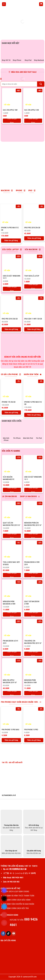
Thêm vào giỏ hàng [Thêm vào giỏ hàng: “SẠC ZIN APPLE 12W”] (33, 121)
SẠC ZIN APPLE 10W (10, 110)
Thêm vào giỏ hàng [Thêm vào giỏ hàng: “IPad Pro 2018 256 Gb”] (34, 238)
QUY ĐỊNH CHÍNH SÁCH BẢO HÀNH (17, 900)
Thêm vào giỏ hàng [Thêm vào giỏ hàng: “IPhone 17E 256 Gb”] (11, 412)
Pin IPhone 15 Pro (31, 730)
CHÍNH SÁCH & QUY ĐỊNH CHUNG (16, 892)
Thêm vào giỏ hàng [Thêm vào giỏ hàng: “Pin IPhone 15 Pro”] (34, 740)
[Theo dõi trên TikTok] (8, 934)
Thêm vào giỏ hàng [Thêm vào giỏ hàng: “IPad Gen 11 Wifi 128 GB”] (34, 329)
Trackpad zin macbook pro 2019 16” (33, 642)
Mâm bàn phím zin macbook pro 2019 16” (33, 524)
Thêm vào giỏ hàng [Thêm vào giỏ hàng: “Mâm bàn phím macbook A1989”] (12, 614)
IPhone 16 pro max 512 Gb (10, 229)
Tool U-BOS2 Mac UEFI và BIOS (11, 563)
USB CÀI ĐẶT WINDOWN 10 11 (12, 277)
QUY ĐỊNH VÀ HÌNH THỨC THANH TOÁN (19, 896)
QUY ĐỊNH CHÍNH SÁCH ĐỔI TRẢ (16, 908)
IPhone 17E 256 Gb (9, 402)
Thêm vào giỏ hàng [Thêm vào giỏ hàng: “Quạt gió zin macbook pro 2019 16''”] (12, 536)
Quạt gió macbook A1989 (32, 603)
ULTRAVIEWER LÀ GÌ (9, 795)
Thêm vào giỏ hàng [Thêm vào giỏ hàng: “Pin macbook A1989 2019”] (33, 575)
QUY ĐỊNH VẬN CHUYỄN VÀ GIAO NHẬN (19, 904)
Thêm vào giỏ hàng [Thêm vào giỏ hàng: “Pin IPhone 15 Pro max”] (11, 740)
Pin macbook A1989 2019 (32, 563)
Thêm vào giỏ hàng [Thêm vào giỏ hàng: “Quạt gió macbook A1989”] (33, 614)
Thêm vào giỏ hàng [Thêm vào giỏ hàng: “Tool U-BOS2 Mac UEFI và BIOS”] (12, 575)
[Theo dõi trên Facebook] (3, 934)
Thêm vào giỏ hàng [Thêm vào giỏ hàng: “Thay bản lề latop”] (33, 286)
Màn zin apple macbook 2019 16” (10, 681)
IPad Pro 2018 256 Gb (32, 228)
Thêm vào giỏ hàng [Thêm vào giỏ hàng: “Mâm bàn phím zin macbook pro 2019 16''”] (33, 536)
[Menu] (4, 4)
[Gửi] (41, 84)
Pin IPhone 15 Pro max (10, 730)
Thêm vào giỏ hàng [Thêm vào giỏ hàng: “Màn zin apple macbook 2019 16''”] (12, 693)
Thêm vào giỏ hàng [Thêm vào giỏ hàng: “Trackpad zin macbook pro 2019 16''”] (33, 654)
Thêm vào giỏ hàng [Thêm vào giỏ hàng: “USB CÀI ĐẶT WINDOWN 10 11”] (12, 289)
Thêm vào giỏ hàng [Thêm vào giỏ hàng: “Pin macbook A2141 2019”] (12, 654)
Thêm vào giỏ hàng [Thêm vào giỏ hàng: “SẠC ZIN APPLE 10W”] (12, 121)
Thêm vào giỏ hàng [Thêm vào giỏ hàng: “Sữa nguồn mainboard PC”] (12, 490)
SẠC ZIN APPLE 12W (31, 110)
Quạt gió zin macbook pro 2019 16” (12, 524)
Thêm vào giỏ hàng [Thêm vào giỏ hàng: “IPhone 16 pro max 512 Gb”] (11, 241)
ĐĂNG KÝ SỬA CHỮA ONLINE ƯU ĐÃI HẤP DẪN (23, 357)
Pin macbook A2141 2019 (10, 642)
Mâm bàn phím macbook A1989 (9, 603)
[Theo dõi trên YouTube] (14, 934)
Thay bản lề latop (32, 276)
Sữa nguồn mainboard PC (9, 478)
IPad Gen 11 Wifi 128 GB (33, 319)
